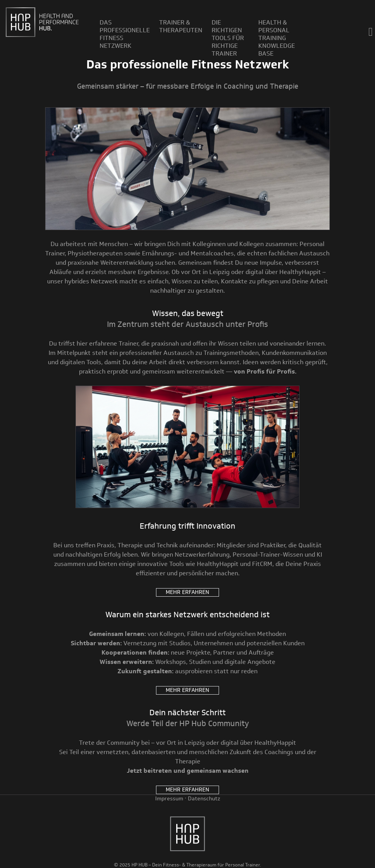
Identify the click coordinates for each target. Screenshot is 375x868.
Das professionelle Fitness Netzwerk (125, 34)
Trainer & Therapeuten (181, 26)
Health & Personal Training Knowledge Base (277, 38)
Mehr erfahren (187, 592)
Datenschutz (204, 799)
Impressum (169, 799)
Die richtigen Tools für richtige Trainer (228, 38)
